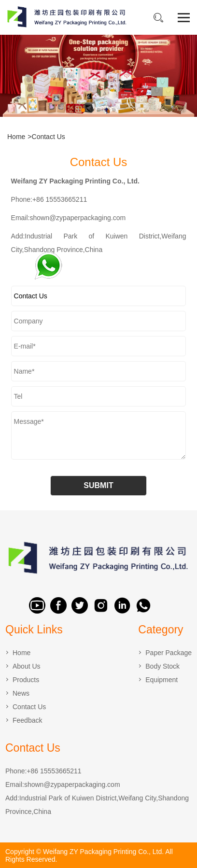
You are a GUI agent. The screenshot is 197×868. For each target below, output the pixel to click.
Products (26, 680)
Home (16, 137)
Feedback (27, 720)
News (21, 693)
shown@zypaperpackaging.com (72, 784)
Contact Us (49, 137)
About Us (27, 666)
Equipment (162, 680)
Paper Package (169, 653)
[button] (83, 110)
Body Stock (162, 666)
